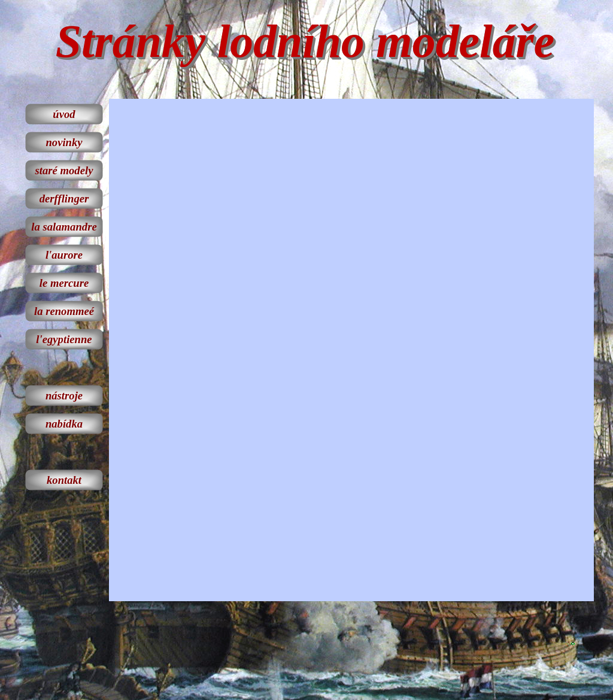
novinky (64, 142)
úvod (64, 114)
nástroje (64, 396)
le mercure (64, 283)
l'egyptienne (64, 339)
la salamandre (64, 227)
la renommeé (64, 311)
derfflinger (64, 199)
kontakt (64, 480)
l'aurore (64, 255)
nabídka (64, 424)
